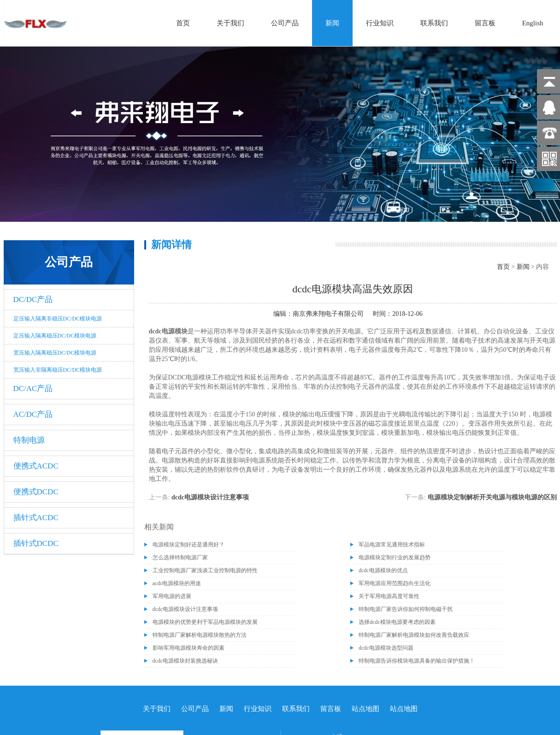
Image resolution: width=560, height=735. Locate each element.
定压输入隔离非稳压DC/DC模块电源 (58, 319)
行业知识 (380, 23)
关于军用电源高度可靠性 (389, 596)
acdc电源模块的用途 (177, 583)
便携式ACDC (36, 466)
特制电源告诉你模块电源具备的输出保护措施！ (417, 661)
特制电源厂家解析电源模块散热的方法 (200, 635)
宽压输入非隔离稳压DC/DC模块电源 (58, 370)
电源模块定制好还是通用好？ (189, 545)
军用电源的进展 (172, 596)
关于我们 (230, 23)
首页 (183, 23)
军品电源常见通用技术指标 (392, 545)
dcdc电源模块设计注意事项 (210, 497)
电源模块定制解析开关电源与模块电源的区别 (492, 497)
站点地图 (365, 709)
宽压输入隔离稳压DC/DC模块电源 (55, 353)
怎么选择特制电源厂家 (180, 557)
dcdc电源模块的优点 (383, 570)
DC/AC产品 (33, 388)
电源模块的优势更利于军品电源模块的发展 (205, 622)
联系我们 (434, 23)
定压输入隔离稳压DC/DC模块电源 (55, 336)
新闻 (332, 23)
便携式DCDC (36, 492)
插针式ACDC (36, 518)
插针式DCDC (36, 543)
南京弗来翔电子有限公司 (328, 314)
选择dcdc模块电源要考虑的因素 (397, 622)
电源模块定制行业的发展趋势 (395, 557)
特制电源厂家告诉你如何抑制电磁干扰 (406, 609)
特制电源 (29, 440)
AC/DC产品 (33, 414)
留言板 (485, 23)
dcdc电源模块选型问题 (386, 648)
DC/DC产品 (33, 299)
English (533, 23)
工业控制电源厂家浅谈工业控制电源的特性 (205, 570)
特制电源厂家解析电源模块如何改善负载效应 (414, 635)
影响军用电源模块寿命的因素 (189, 648)
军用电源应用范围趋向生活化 (395, 583)
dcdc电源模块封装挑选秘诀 (186, 661)
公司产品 (285, 23)
